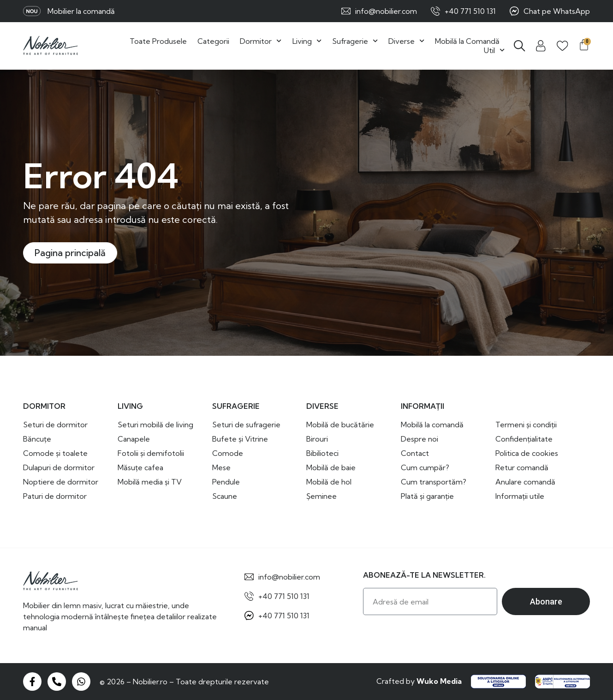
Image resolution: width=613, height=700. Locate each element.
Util (494, 50)
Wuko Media (439, 681)
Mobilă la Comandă (467, 41)
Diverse (406, 41)
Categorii (213, 41)
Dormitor (261, 41)
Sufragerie (355, 41)
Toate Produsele (158, 41)
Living (307, 41)
